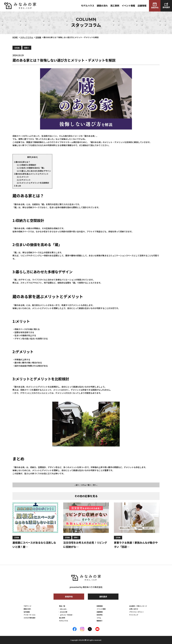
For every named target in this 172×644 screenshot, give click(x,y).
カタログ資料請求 (30, 618)
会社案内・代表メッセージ (138, 606)
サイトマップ (134, 615)
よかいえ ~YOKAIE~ (66, 615)
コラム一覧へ (86, 485)
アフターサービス (30, 615)
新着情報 (100, 606)
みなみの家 (64, 612)
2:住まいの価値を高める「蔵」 (31, 168)
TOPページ (27, 606)
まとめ (17, 186)
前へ (77, 485)
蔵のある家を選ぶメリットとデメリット (31, 174)
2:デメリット (24, 180)
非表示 (34, 157)
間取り (27, 48)
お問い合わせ (134, 609)
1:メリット (23, 177)
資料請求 (166, 6)
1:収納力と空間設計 (26, 165)
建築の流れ (102, 6)
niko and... (64, 609)
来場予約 (155, 6)
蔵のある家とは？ (22, 162)
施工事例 (115, 6)
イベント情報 (128, 6)
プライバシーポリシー (137, 612)
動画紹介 (100, 621)
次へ (95, 485)
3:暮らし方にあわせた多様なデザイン (34, 171)
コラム (99, 618)
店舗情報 (142, 6)
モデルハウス (88, 6)
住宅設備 (27, 612)
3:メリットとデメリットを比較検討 (33, 183)
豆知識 (17, 48)
